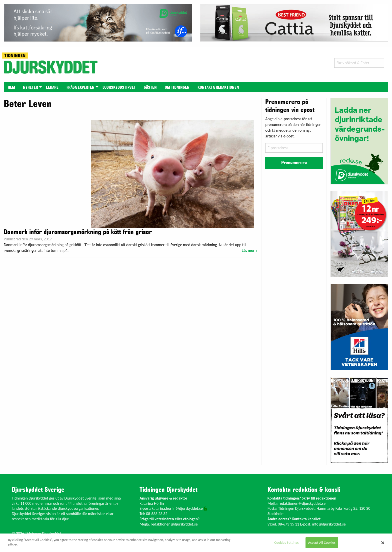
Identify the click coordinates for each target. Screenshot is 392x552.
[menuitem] (11, 87)
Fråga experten (80, 87)
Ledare (52, 87)
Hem (11, 87)
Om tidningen (177, 87)
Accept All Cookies (322, 543)
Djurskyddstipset (119, 87)
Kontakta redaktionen (218, 87)
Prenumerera (294, 163)
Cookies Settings (286, 543)
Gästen (150, 87)
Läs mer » (250, 251)
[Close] (383, 543)
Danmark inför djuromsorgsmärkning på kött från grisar (78, 232)
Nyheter (30, 87)
